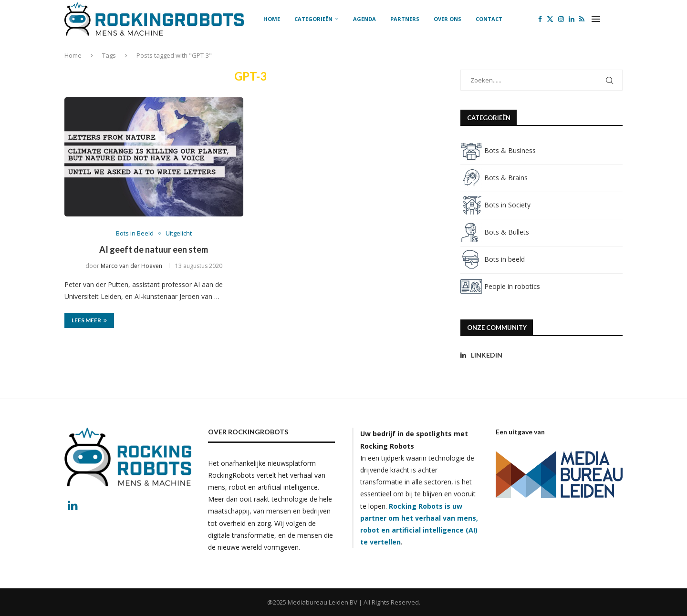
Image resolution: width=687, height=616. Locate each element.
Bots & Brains (494, 178)
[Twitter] (550, 19)
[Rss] (582, 19)
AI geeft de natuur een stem (154, 249)
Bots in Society (495, 205)
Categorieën (313, 19)
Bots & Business (498, 150)
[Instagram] (561, 19)
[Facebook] (540, 19)
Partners (405, 19)
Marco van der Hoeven (131, 266)
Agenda (364, 19)
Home (272, 19)
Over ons (448, 19)
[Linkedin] (572, 19)
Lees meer (89, 320)
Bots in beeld (493, 259)
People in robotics (500, 286)
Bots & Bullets (495, 232)
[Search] (618, 19)
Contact (489, 19)
